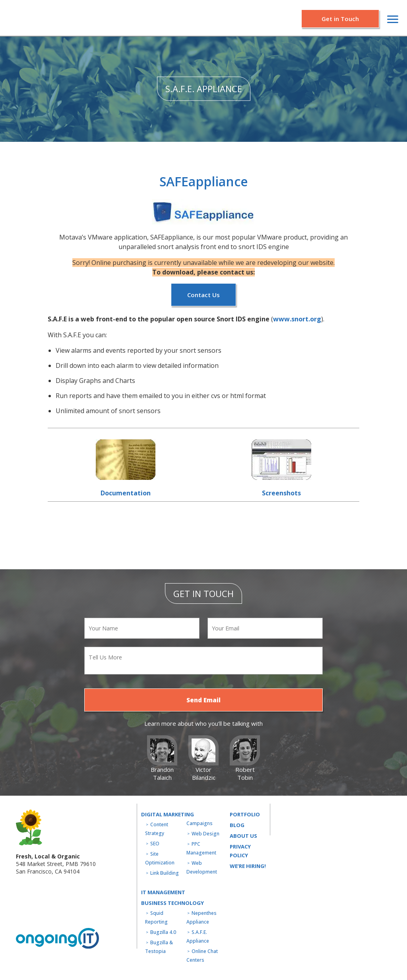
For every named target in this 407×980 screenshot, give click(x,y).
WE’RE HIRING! (248, 866)
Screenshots (281, 493)
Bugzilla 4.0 (163, 932)
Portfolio (245, 814)
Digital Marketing (168, 814)
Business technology (172, 903)
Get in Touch (340, 19)
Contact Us (203, 295)
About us (243, 836)
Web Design (205, 834)
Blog (237, 825)
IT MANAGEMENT (163, 892)
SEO (155, 844)
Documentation (126, 493)
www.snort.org (297, 319)
